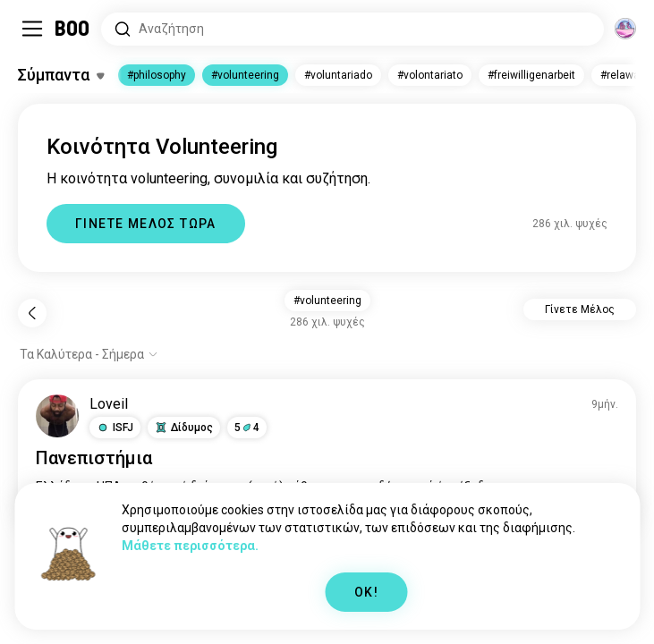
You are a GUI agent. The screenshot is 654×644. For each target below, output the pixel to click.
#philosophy (157, 75)
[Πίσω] (32, 313)
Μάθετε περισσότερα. (190, 546)
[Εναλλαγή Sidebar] (32, 29)
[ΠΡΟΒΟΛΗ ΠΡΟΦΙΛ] (57, 416)
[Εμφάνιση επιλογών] (89, 354)
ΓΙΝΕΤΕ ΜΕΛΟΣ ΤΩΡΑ (146, 224)
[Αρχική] (73, 29)
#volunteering (245, 75)
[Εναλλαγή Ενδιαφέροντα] (61, 75)
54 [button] (247, 428)
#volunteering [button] (327, 301)
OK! (366, 592)
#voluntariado (338, 75)
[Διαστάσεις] (625, 29)
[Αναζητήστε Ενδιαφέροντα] (352, 29)
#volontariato (430, 75)
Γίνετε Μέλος (580, 309)
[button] (115, 428)
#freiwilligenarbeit (531, 75)
